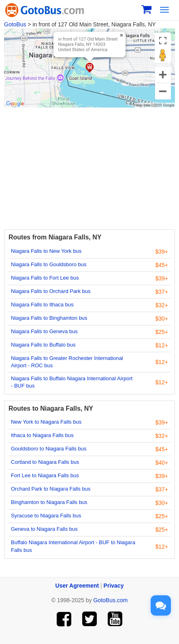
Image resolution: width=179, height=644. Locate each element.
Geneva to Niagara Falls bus (44, 529)
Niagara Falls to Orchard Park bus (51, 291)
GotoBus (15, 24)
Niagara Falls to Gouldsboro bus (49, 264)
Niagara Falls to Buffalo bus (43, 345)
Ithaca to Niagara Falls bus (42, 435)
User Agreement (77, 586)
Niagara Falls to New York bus (46, 251)
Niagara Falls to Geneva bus (44, 331)
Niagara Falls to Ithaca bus (42, 305)
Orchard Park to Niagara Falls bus (51, 489)
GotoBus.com (110, 600)
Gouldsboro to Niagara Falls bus (49, 449)
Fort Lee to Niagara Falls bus (45, 475)
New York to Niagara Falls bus (46, 422)
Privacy (114, 586)
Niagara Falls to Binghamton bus (49, 318)
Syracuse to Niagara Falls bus (46, 516)
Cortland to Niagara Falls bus (45, 462)
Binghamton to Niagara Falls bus (49, 502)
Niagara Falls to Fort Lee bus (45, 278)
